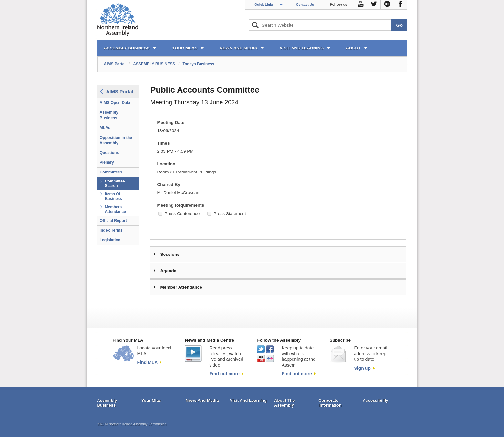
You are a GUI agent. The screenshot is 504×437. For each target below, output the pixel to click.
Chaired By (169, 185)
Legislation (110, 240)
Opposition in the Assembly (116, 140)
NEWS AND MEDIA (238, 48)
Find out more (224, 374)
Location (166, 164)
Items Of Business (113, 196)
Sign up (362, 368)
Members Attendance (115, 209)
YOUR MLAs (185, 48)
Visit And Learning (248, 400)
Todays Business (199, 64)
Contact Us (305, 5)
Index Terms (111, 230)
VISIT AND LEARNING (302, 48)
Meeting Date (171, 123)
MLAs (105, 128)
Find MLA (148, 362)
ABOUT (353, 48)
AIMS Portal (115, 64)
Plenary (107, 162)
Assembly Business (109, 115)
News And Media (202, 400)
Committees (111, 172)
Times (163, 143)
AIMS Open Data (115, 103)
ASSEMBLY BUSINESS (127, 48)
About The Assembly (284, 403)
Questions (109, 153)
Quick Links (264, 5)
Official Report (113, 221)
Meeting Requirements (180, 205)
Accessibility (375, 400)
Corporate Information (330, 403)
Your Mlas (151, 400)
